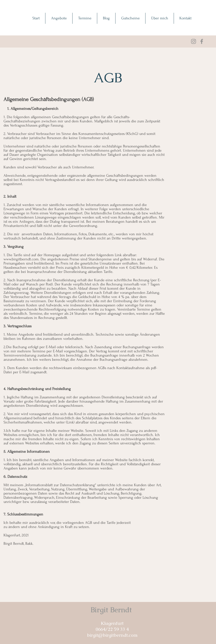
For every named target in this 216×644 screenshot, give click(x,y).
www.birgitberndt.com (21, 259)
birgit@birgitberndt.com (112, 635)
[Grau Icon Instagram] (194, 41)
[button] (59, 18)
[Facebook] (202, 41)
